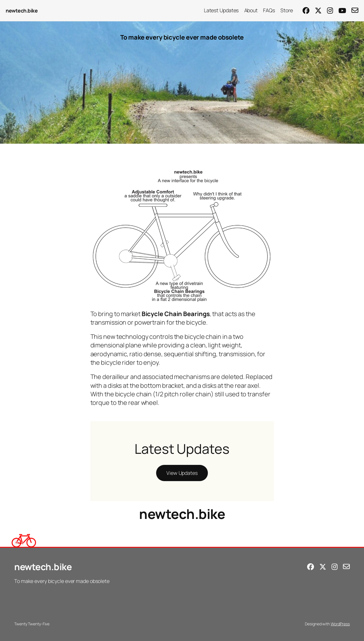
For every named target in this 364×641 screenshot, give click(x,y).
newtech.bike (22, 11)
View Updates (182, 473)
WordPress (340, 624)
